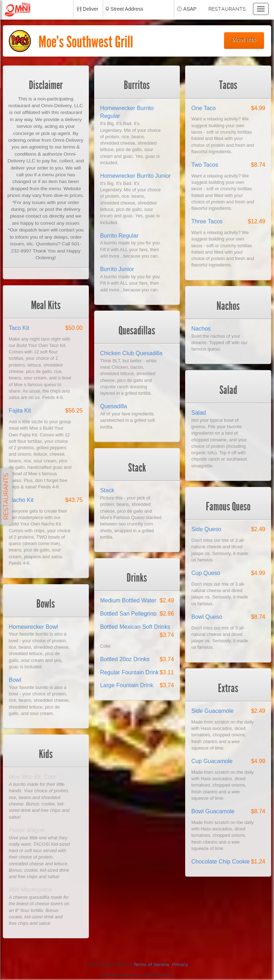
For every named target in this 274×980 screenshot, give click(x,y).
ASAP (190, 9)
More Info (244, 40)
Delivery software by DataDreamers (137, 975)
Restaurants (227, 9)
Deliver (91, 9)
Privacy (180, 965)
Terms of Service (151, 965)
